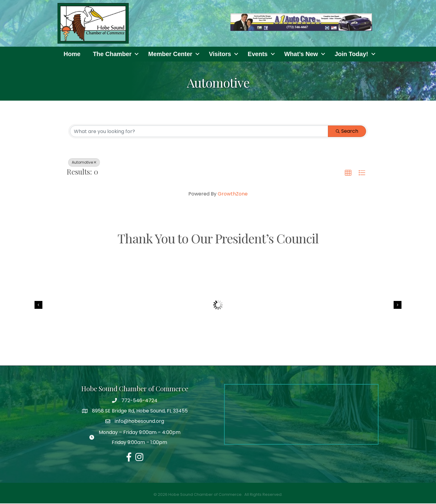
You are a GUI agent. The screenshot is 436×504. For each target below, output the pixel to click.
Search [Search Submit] (347, 131)
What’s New (301, 54)
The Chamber (112, 54)
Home (72, 54)
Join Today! (351, 54)
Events (258, 54)
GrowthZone (233, 194)
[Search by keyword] (199, 132)
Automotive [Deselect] (84, 163)
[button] (348, 173)
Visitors (220, 54)
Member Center (170, 54)
